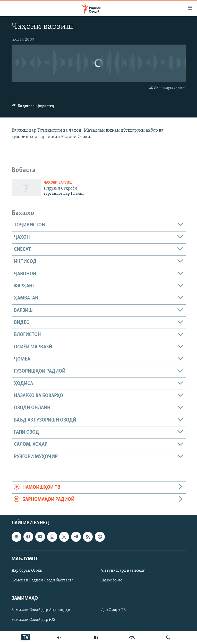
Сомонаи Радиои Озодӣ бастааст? (42, 580)
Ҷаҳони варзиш (58, 183)
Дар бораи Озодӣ (27, 571)
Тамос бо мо (112, 580)
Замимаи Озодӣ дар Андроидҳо (41, 610)
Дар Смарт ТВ (113, 610)
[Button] (33, 107)
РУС (132, 638)
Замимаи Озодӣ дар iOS (33, 620)
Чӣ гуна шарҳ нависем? (123, 571)
